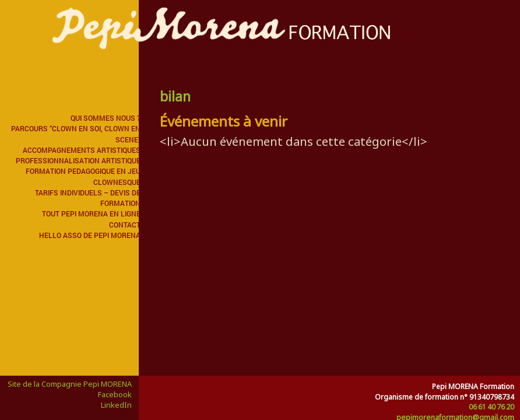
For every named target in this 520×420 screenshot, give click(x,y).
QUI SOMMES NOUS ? (106, 118)
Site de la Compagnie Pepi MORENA (70, 384)
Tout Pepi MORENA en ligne (91, 213)
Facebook (115, 394)
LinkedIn (116, 405)
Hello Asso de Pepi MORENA (90, 235)
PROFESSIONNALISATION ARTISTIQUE (78, 160)
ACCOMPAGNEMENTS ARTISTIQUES (82, 150)
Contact (125, 225)
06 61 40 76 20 (491, 407)
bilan (175, 96)
